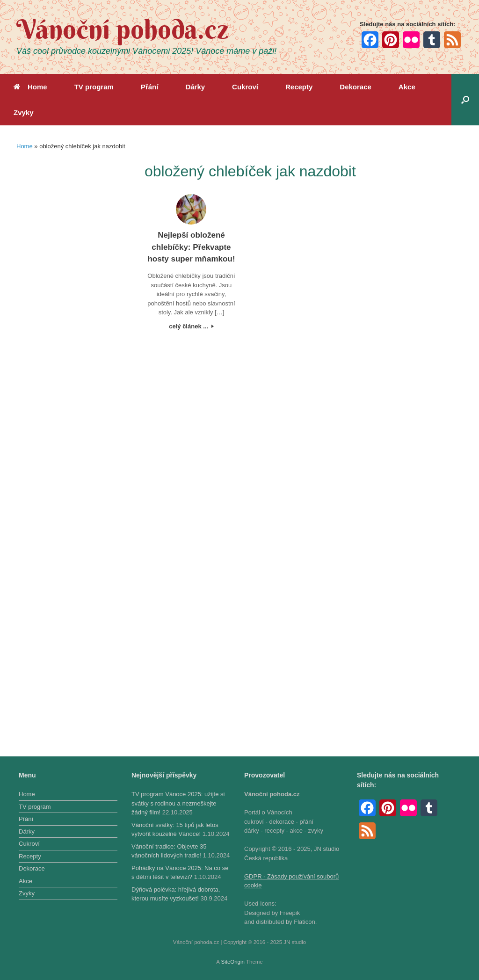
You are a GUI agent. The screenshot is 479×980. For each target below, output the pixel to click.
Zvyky (24, 113)
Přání (150, 87)
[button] (465, 100)
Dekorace (356, 87)
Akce (407, 87)
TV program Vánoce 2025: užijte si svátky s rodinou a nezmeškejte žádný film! (178, 803)
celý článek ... (191, 326)
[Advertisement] (69, 300)
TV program (94, 87)
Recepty (299, 87)
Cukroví (245, 87)
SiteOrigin (233, 962)
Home (30, 87)
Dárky (195, 87)
